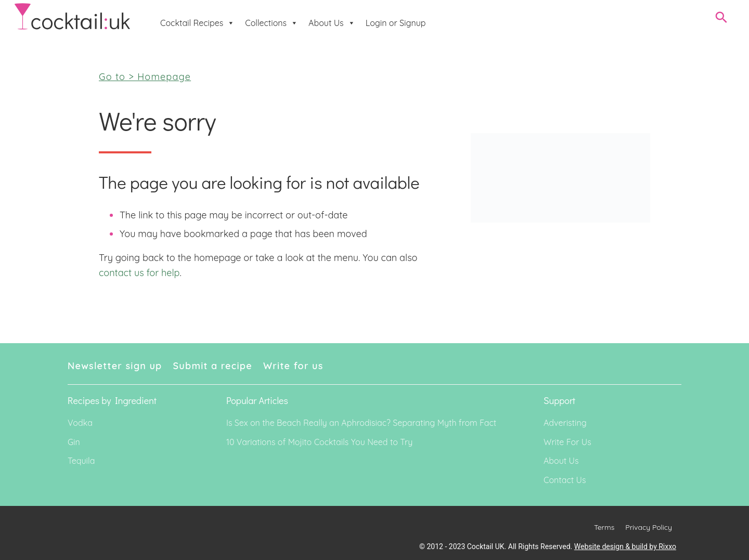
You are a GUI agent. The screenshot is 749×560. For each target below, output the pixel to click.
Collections (272, 23)
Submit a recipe (213, 366)
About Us (332, 23)
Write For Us (567, 442)
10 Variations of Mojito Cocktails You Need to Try (319, 442)
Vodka (80, 423)
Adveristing (565, 423)
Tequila (81, 461)
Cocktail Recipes (197, 23)
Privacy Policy (649, 527)
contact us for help (139, 273)
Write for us (293, 366)
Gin (74, 442)
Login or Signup (396, 23)
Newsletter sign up (115, 366)
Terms (604, 527)
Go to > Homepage (145, 77)
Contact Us (565, 480)
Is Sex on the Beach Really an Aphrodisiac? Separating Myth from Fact (361, 423)
